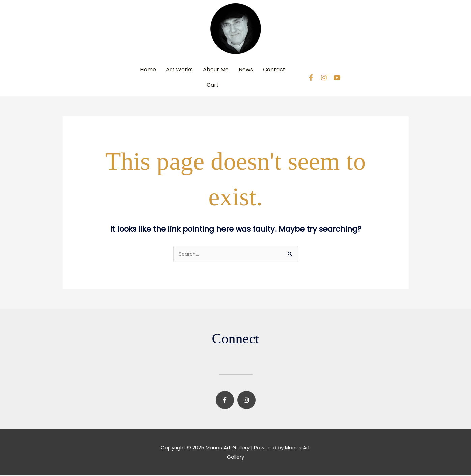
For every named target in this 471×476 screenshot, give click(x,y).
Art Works (179, 69)
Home (148, 69)
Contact (274, 69)
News (246, 69)
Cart (213, 85)
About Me (216, 69)
